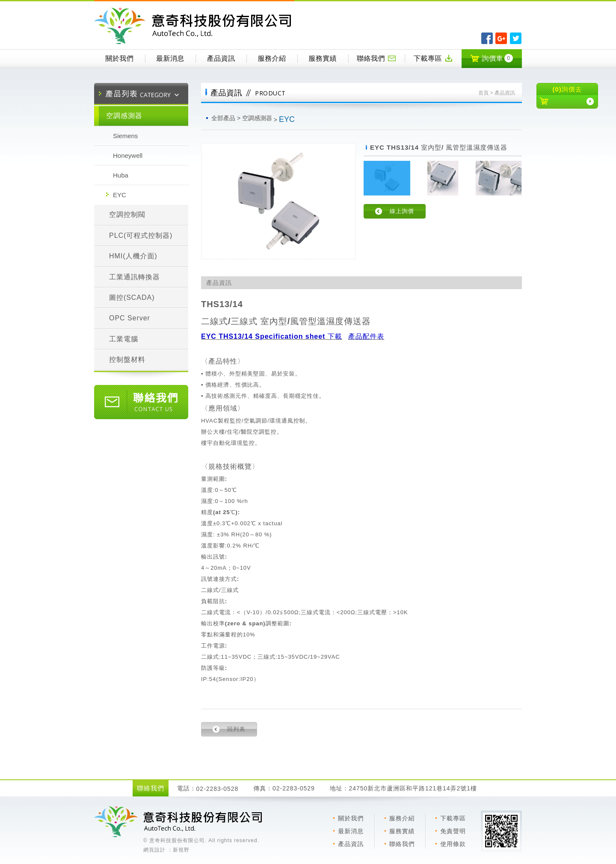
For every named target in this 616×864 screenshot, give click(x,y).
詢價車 (492, 58)
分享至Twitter (516, 38)
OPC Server (130, 318)
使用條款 (453, 844)
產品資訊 (221, 58)
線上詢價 (402, 211)
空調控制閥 (127, 215)
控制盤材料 (127, 360)
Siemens (125, 136)
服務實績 (323, 58)
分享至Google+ (501, 38)
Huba (121, 175)
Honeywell (128, 155)
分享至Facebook (487, 38)
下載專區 (433, 58)
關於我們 (119, 58)
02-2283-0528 (218, 789)
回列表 (236, 729)
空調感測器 (124, 116)
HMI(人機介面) (133, 256)
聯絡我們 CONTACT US (141, 402)
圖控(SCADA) (132, 297)
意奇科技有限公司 (194, 26)
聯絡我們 (376, 58)
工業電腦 (124, 339)
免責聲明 (453, 831)
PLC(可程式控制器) (141, 235)
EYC (120, 195)
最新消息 (170, 58)
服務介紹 (272, 58)
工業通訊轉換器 (135, 277)
